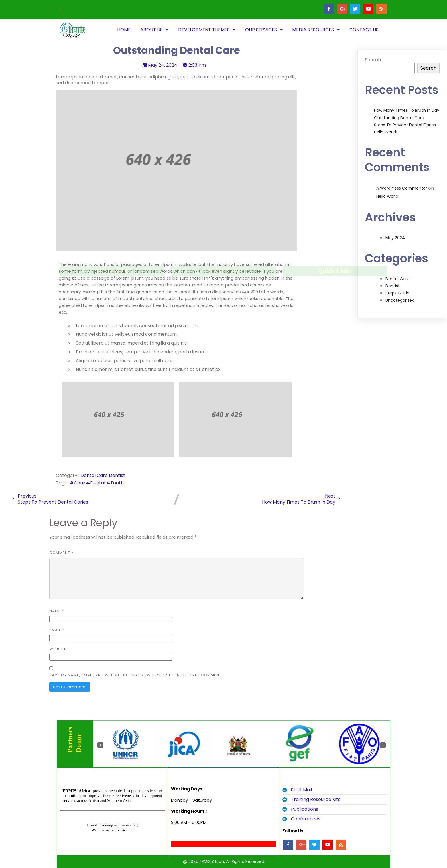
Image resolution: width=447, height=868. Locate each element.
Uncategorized (400, 300)
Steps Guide (397, 293)
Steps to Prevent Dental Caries (405, 125)
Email (57, 630)
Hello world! (386, 132)
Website (58, 649)
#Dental (96, 483)
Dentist (117, 475)
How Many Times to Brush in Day (407, 110)
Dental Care (95, 475)
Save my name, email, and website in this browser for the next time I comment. (136, 675)
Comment (61, 553)
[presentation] (100, 745)
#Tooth (115, 483)
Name (57, 611)
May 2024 (395, 238)
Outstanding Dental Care (399, 118)
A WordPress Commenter (402, 188)
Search (373, 60)
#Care (78, 483)
